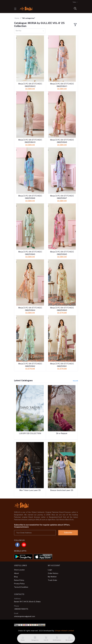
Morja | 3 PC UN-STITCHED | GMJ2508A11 (62, 85)
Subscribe (68, 533)
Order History (53, 573)
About (16, 573)
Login (50, 570)
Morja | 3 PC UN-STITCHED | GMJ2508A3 (62, 309)
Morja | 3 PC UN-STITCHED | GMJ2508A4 (30, 309)
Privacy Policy (19, 584)
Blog (16, 577)
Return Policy (19, 580)
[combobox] (30, 31)
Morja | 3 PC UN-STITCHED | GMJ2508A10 (30, 141)
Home (17, 18)
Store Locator (19, 570)
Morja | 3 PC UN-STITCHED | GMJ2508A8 (30, 197)
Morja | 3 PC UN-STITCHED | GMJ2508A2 (30, 365)
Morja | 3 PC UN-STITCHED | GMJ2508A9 (62, 141)
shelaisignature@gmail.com (25, 616)
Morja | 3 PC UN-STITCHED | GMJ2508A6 (30, 253)
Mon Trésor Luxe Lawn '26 (30, 490)
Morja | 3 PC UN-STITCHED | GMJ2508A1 (62, 365)
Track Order (52, 580)
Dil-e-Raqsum (62, 433)
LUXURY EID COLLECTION (30, 433)
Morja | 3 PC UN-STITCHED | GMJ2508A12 (30, 85)
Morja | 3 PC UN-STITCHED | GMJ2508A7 (62, 197)
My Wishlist (52, 577)
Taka (74, 2)
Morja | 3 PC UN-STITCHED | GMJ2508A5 (62, 253)
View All (75, 381)
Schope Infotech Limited (64, 631)
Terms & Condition (21, 587)
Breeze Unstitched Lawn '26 (62, 490)
